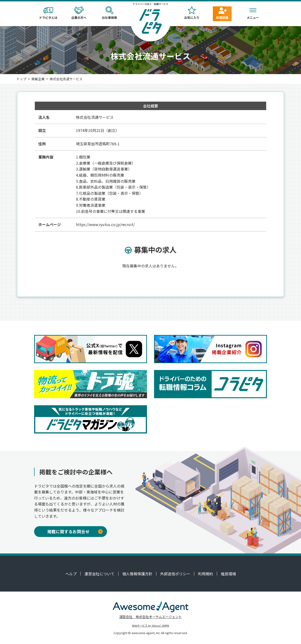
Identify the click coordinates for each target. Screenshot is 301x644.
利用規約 (206, 574)
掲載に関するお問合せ (75, 531)
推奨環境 (228, 574)
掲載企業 (38, 79)
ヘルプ (71, 574)
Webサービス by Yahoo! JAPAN (150, 625)
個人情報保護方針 (137, 574)
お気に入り (192, 13)
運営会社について (99, 574)
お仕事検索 (109, 13)
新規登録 (222, 13)
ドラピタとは (48, 13)
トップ (21, 79)
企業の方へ (79, 13)
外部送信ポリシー (175, 574)
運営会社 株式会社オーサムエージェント (150, 617)
